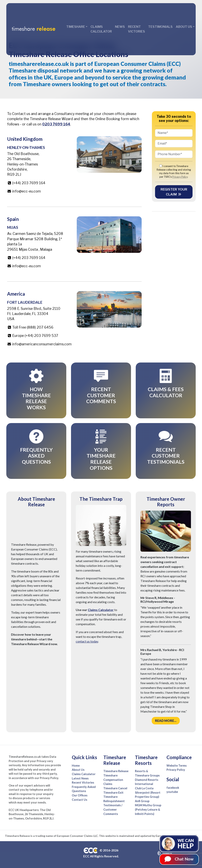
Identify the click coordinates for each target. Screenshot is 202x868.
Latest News (80, 778)
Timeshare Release (116, 771)
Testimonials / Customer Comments (113, 809)
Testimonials (160, 27)
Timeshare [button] (76, 27)
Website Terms (177, 766)
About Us (78, 770)
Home (76, 766)
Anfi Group (142, 801)
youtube (172, 792)
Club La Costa (144, 788)
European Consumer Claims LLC (77, 836)
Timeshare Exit (113, 793)
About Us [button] (184, 27)
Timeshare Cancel (115, 788)
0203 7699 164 (56, 124)
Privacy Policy (180, 177)
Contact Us (79, 800)
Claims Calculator (101, 29)
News (120, 27)
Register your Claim (174, 192)
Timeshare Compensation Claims (113, 780)
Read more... (166, 721)
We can (188, 844)
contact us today (87, 641)
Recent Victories (137, 29)
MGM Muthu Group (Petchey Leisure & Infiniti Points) (148, 809)
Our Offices (80, 795)
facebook (173, 788)
